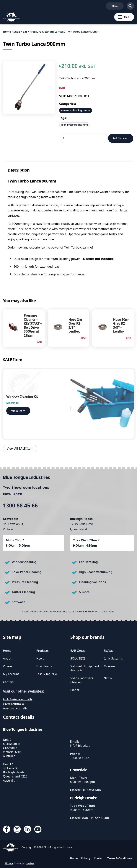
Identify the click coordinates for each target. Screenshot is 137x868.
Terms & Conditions (120, 858)
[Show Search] (130, 7)
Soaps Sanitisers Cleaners (82, 680)
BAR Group (78, 651)
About (7, 658)
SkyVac (109, 651)
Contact (8, 682)
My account (11, 674)
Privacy (86, 858)
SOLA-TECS (78, 658)
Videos (8, 666)
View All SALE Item (20, 450)
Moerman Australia (15, 708)
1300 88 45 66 (13, 7)
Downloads (44, 666)
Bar (25, 33)
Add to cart (121, 140)
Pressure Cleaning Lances (47, 33)
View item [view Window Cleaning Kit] (18, 412)
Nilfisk (108, 678)
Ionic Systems (113, 658)
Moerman (111, 666)
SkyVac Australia (13, 704)
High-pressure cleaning (74, 126)
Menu (122, 18)
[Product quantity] (84, 140)
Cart (117, 7)
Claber (75, 690)
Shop (17, 33)
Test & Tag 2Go (47, 674)
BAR (62, 89)
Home (7, 33)
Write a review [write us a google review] (81, 7)
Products (43, 651)
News (40, 658)
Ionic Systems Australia (18, 699)
